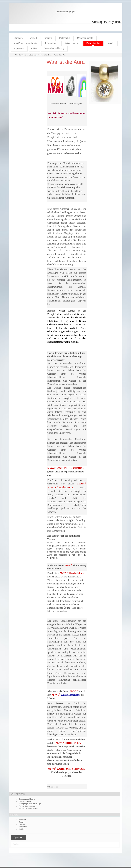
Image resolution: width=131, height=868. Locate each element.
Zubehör (22, 824)
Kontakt (22, 822)
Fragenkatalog (45, 55)
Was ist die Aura (66, 62)
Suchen (19, 838)
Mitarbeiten (23, 827)
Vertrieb (22, 829)
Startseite (33, 55)
